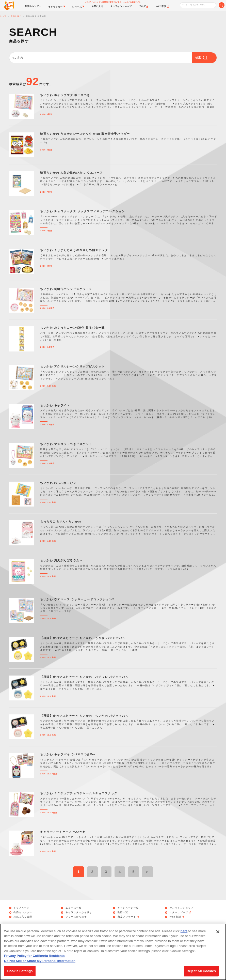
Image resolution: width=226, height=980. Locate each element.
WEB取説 (177, 917)
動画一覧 (123, 913)
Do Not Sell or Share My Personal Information (40, 964)
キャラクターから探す (79, 913)
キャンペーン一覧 (128, 908)
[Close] (218, 935)
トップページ (21, 908)
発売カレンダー (23, 913)
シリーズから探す (76, 917)
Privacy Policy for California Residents (34, 959)
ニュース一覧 (74, 908)
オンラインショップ (182, 908)
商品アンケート (129, 917)
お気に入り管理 (23, 917)
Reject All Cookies (201, 974)
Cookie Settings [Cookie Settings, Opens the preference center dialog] (20, 974)
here (184, 934)
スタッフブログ (181, 913)
